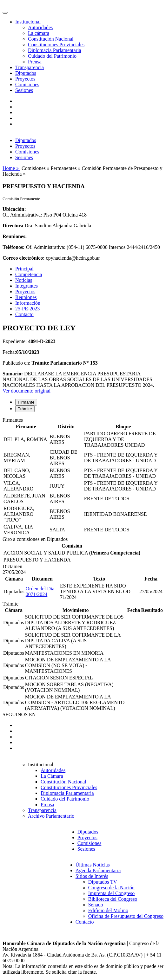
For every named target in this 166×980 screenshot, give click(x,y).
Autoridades (40, 27)
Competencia (29, 274)
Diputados (26, 73)
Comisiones (27, 84)
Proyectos (25, 79)
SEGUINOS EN (19, 714)
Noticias (24, 280)
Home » (11, 168)
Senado (96, 905)
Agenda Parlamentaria (98, 870)
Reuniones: (15, 236)
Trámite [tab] (25, 409)
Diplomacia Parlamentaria (54, 50)
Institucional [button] (28, 22)
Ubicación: (14, 209)
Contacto (24, 314)
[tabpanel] (83, 477)
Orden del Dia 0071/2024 (40, 591)
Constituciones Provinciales (56, 45)
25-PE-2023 (27, 309)
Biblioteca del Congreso (113, 899)
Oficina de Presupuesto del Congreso (126, 916)
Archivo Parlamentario (51, 816)
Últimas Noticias (93, 865)
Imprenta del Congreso (112, 893)
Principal (24, 269)
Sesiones (24, 90)
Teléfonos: (14, 247)
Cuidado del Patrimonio (52, 56)
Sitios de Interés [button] (92, 876)
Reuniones (26, 297)
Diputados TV (103, 882)
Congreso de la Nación (111, 888)
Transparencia (30, 67)
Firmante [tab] (26, 402)
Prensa (35, 62)
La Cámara (52, 776)
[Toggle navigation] (5, 13)
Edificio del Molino (108, 910)
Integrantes (27, 286)
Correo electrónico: (24, 258)
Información (28, 303)
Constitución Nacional (51, 39)
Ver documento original (27, 391)
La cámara (39, 33)
